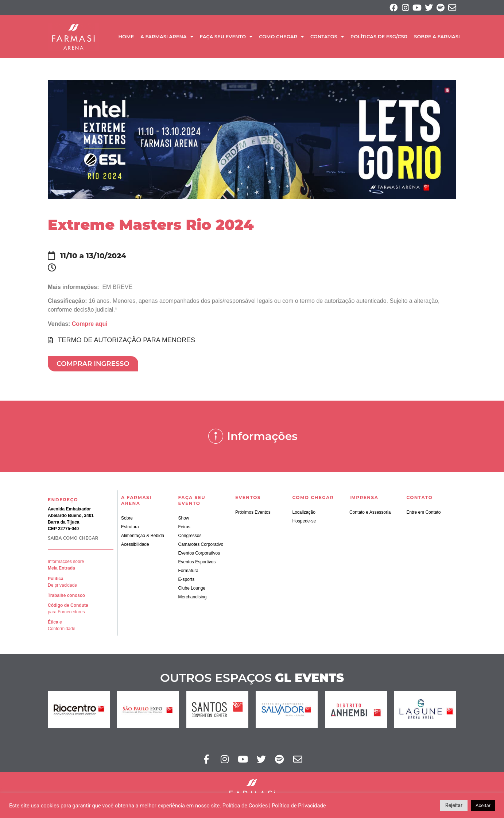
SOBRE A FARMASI (437, 38)
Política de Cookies (245, 806)
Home (126, 38)
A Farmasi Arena (167, 38)
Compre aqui (90, 325)
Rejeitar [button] (454, 805)
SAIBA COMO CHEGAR (73, 539)
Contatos (327, 38)
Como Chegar (281, 38)
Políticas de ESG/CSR (379, 38)
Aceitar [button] (483, 805)
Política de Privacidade (299, 806)
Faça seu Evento (226, 38)
